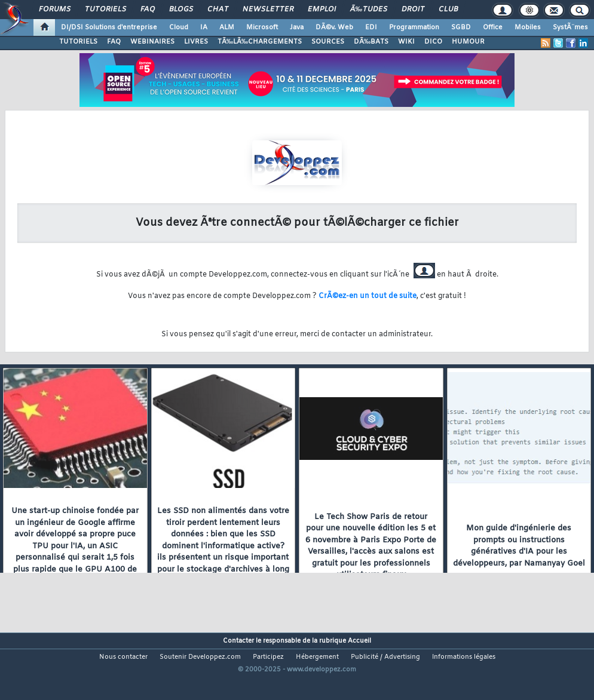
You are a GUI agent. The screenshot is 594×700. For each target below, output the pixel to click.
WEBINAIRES (152, 42)
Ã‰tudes (369, 10)
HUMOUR (468, 42)
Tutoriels (105, 10)
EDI (371, 27)
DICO (433, 42)
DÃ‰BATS (371, 42)
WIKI (406, 42)
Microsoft (262, 27)
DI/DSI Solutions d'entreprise (109, 27)
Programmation (414, 27)
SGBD (461, 27)
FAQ (148, 10)
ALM (227, 27)
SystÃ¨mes (570, 27)
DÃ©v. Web (334, 27)
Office (493, 27)
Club (448, 10)
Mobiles (528, 27)
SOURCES (328, 42)
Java (297, 27)
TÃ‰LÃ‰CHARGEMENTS (260, 42)
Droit (413, 10)
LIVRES (196, 42)
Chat (218, 10)
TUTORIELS (78, 42)
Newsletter (268, 10)
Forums (55, 10)
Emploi (322, 10)
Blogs (181, 10)
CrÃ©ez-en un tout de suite (368, 296)
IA (204, 27)
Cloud (179, 27)
